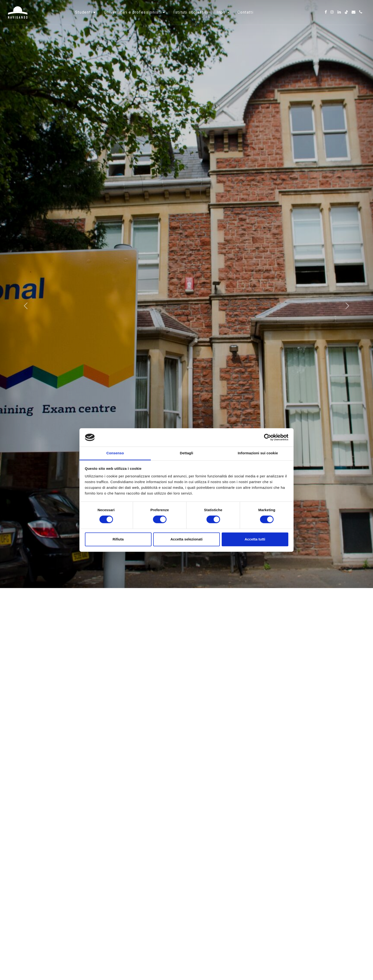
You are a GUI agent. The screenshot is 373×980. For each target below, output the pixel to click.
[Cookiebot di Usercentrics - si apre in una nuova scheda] (267, 437)
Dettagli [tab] (186, 453)
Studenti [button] (84, 18)
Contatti (245, 18)
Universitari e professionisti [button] (133, 18)
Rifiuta (118, 539)
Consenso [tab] (115, 453)
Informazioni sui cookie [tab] (258, 453)
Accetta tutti (255, 539)
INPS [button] (223, 18)
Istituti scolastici (191, 18)
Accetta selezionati (186, 539)
